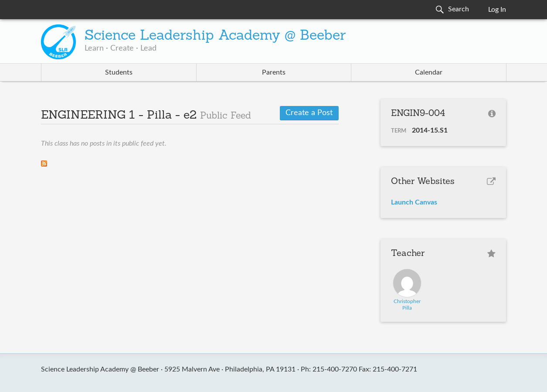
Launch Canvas (414, 202)
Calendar (429, 72)
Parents (274, 72)
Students (119, 72)
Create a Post (309, 113)
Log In (497, 10)
